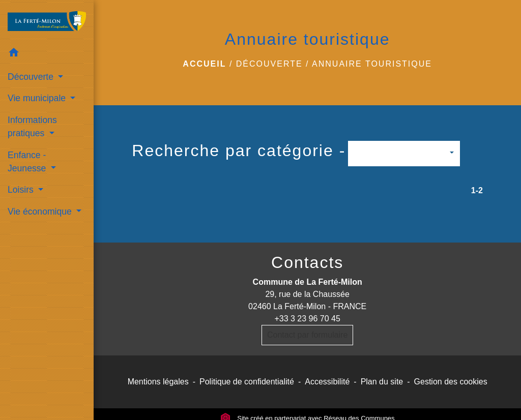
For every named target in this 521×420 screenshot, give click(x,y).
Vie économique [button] (41, 212)
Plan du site (382, 382)
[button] (47, 54)
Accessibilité (327, 382)
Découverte (269, 64)
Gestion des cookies (451, 382)
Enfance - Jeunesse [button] (28, 162)
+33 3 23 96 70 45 (307, 319)
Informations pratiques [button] (32, 127)
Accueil (204, 64)
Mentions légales (158, 382)
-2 (479, 190)
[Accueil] (47, 21)
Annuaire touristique (372, 64)
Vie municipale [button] (38, 98)
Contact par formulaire (307, 335)
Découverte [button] (32, 77)
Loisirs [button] (22, 190)
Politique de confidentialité (247, 382)
